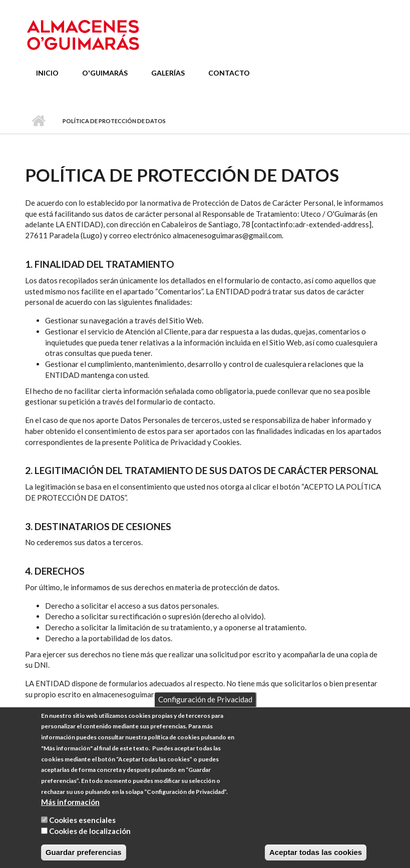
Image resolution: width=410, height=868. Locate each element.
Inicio (47, 73)
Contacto (229, 73)
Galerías (168, 73)
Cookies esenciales (82, 831)
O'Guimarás (105, 73)
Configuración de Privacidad (205, 710)
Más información (70, 813)
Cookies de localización (90, 842)
